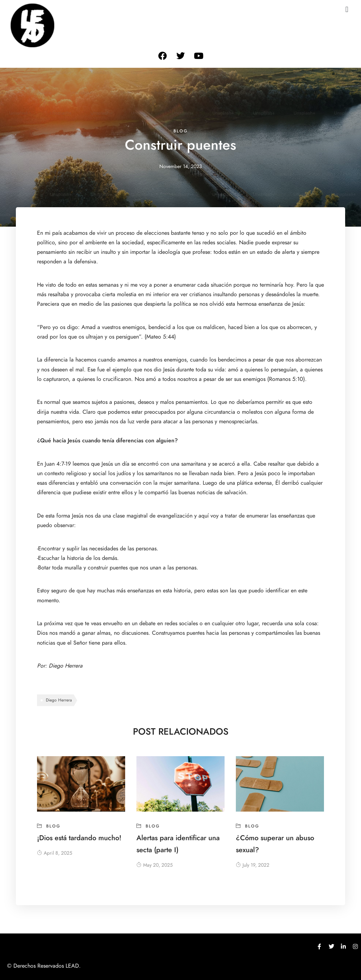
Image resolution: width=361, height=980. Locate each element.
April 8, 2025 (55, 853)
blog (180, 131)
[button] (347, 9)
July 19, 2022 (253, 865)
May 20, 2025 (155, 865)
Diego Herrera (66, 666)
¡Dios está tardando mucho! (79, 838)
